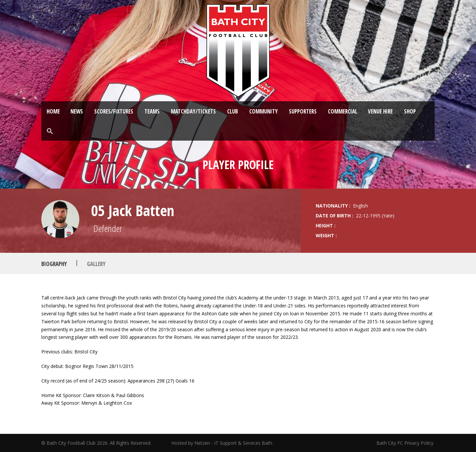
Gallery (96, 264)
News (77, 111)
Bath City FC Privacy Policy (406, 443)
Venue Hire (380, 111)
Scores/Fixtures (114, 111)
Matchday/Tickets (193, 111)
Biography (54, 264)
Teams (152, 111)
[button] (50, 131)
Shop (410, 111)
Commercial (343, 111)
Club (233, 111)
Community (263, 111)
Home (53, 111)
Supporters (303, 111)
